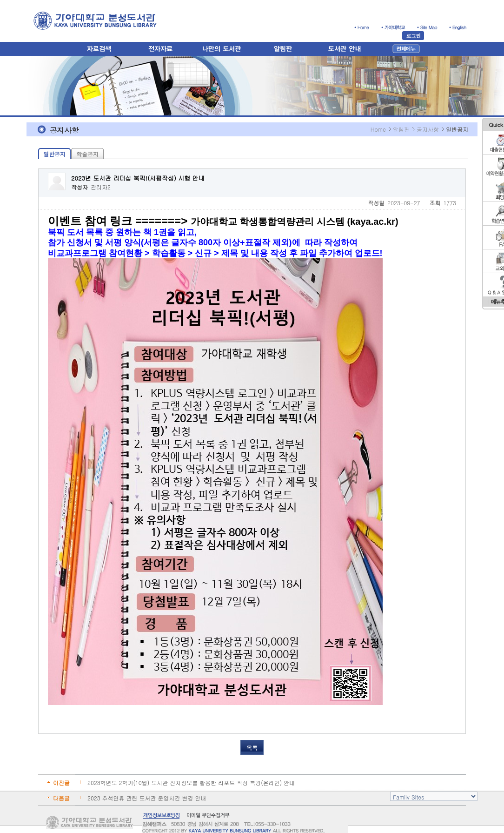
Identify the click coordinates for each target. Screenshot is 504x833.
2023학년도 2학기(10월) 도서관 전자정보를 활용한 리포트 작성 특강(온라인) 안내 (191, 783)
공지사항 (428, 129)
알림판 (401, 129)
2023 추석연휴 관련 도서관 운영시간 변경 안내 (147, 798)
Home (378, 129)
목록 (252, 748)
